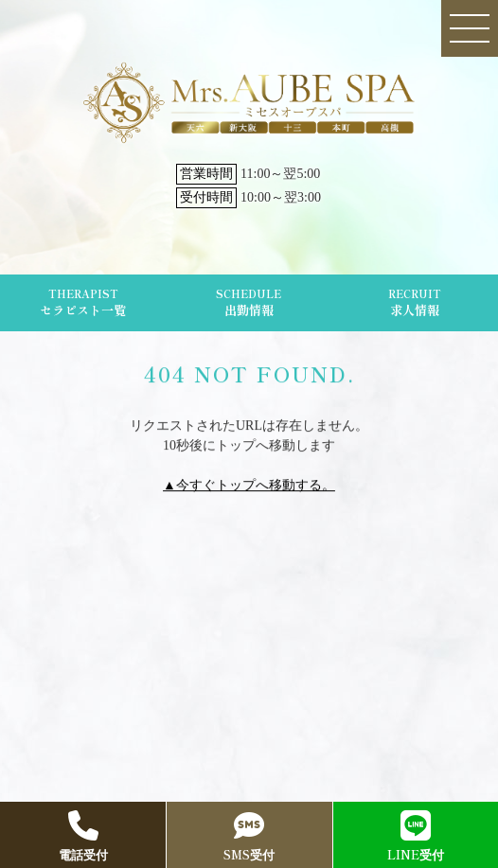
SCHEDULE (249, 303)
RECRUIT (415, 303)
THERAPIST (83, 303)
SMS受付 (249, 837)
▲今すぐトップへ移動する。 (249, 485)
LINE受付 (416, 837)
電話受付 (83, 837)
